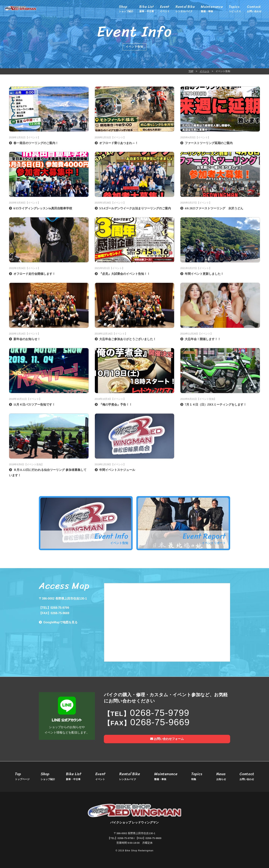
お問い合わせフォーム (167, 739)
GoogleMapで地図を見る (60, 622)
